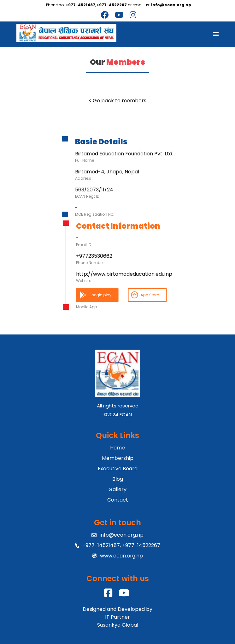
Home (117, 448)
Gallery (117, 489)
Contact (118, 500)
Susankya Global (118, 625)
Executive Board (118, 469)
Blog (118, 479)
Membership (118, 458)
